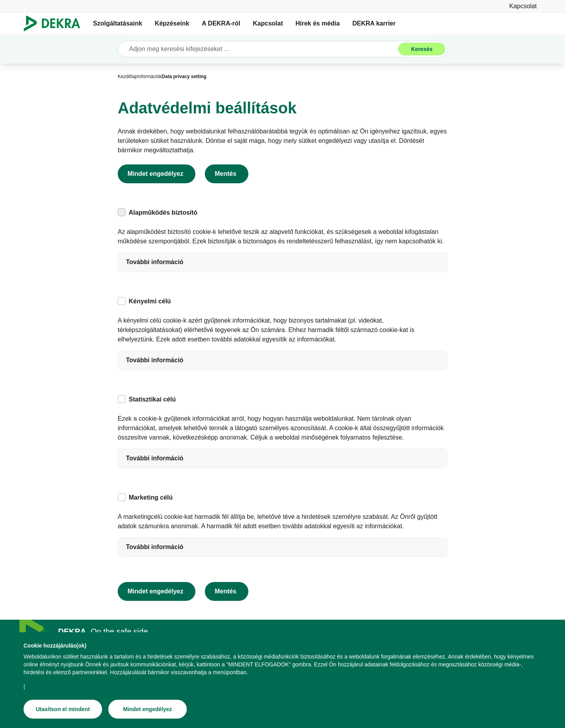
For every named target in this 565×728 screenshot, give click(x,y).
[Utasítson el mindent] (63, 709)
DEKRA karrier (374, 23)
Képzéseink (172, 23)
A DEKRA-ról (221, 23)
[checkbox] (122, 212)
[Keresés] (422, 49)
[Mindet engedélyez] (148, 709)
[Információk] (149, 77)
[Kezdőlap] (128, 77)
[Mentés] (227, 174)
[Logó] (55, 24)
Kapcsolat (268, 23)
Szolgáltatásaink (118, 23)
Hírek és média (318, 23)
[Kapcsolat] (523, 6)
